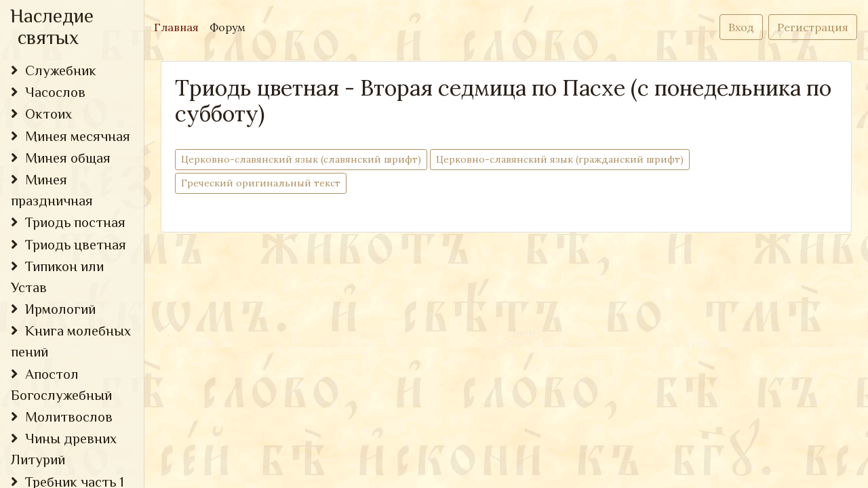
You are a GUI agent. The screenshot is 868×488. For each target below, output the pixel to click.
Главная (179, 26)
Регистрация (813, 27)
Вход (741, 27)
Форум (228, 27)
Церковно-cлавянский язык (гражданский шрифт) (560, 159)
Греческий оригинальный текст (261, 183)
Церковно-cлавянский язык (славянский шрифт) (301, 159)
